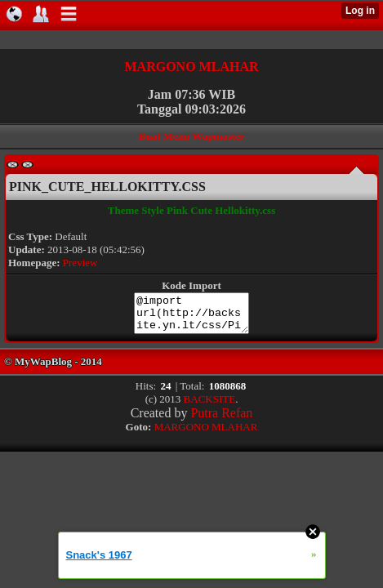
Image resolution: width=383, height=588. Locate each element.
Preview (80, 263)
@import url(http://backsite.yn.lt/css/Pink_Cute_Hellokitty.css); (192, 317)
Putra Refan (221, 420)
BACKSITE (210, 406)
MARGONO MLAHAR (192, 67)
